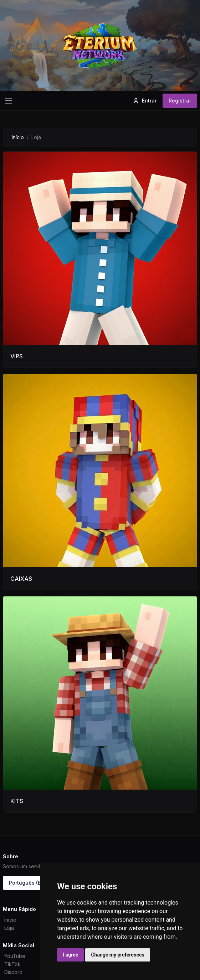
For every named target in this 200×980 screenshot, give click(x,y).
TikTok (12, 964)
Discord (13, 972)
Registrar (180, 101)
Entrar (145, 101)
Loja (9, 928)
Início (18, 137)
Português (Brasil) (31, 883)
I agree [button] (70, 955)
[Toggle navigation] (9, 101)
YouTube (15, 956)
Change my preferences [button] (117, 955)
